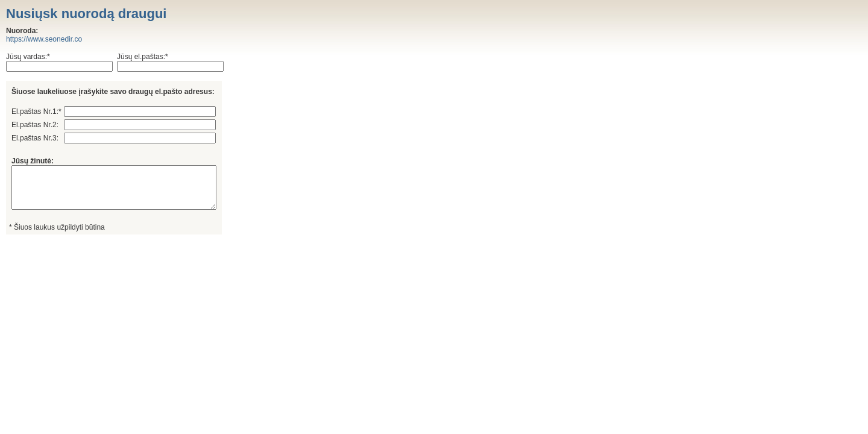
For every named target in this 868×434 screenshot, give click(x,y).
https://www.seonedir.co (44, 39)
